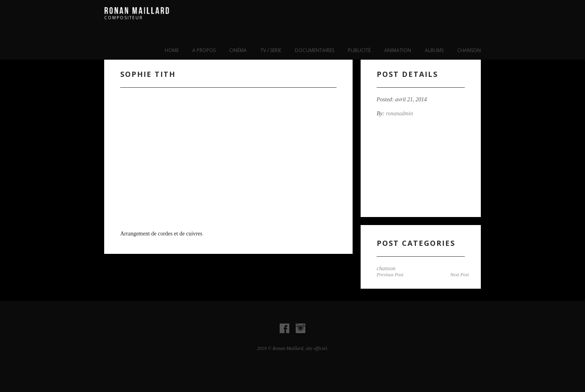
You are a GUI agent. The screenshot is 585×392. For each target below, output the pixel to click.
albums (434, 50)
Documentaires (315, 50)
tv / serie (271, 50)
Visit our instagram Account (301, 328)
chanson (469, 50)
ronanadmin (399, 114)
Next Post (460, 275)
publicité (359, 50)
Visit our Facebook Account (284, 328)
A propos (204, 50)
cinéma (238, 50)
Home (172, 50)
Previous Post (390, 275)
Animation (398, 50)
